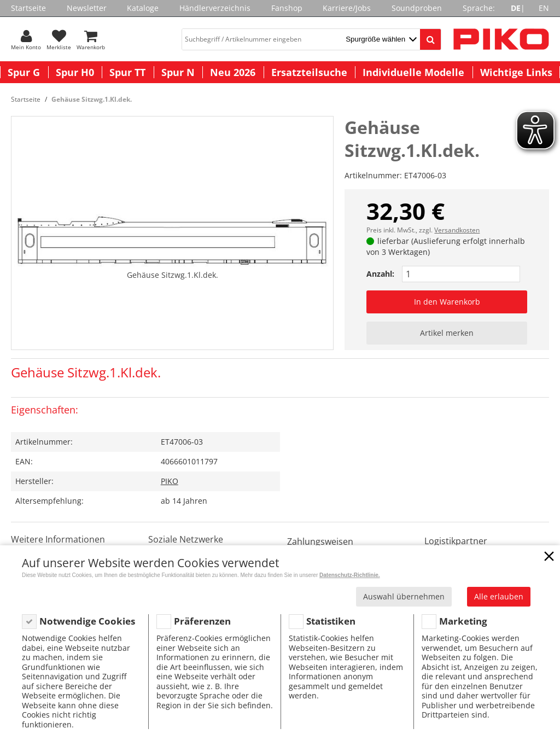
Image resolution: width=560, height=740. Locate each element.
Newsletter (87, 8)
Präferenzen (202, 621)
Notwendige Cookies (87, 621)
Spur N (178, 72)
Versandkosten (457, 230)
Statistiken (331, 621)
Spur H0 (75, 72)
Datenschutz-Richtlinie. (350, 575)
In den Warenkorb (447, 302)
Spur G (24, 72)
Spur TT (127, 72)
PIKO (170, 481)
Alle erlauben (499, 596)
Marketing (463, 621)
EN (544, 8)
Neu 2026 (233, 72)
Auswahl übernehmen (404, 596)
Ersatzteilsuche (309, 72)
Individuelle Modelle (413, 72)
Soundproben (417, 8)
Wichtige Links (516, 72)
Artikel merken (447, 333)
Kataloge (143, 8)
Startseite (28, 8)
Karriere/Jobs (347, 8)
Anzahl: (380, 274)
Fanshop (287, 8)
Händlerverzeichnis (215, 8)
